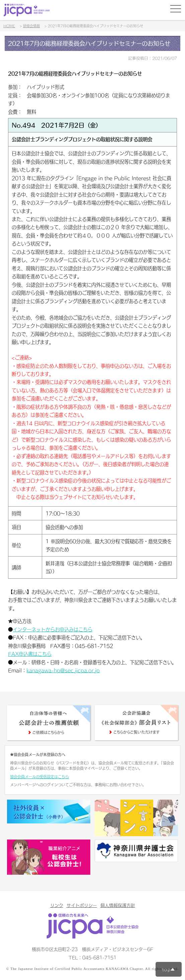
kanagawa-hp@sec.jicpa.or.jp (63, 670)
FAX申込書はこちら (30, 654)
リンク (57, 905)
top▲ (169, 969)
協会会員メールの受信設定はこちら (39, 777)
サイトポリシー (82, 905)
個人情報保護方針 (118, 905)
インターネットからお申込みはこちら (53, 629)
